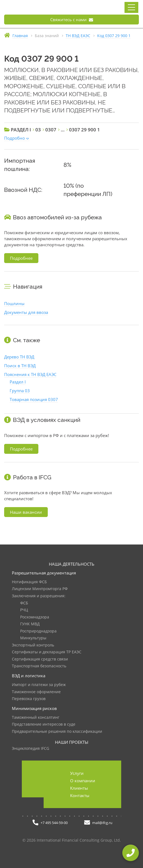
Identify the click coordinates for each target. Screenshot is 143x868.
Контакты (80, 795)
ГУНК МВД (30, 624)
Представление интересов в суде (44, 724)
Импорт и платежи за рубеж (39, 685)
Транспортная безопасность (39, 666)
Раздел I (18, 382)
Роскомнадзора (35, 617)
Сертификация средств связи (40, 659)
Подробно (14, 138)
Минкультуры (33, 638)
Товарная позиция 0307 (34, 399)
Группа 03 (20, 391)
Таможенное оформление (36, 692)
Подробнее (21, 258)
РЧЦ (24, 610)
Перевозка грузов (29, 699)
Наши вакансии (26, 512)
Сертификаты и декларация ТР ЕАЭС (47, 652)
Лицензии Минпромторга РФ (40, 589)
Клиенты (79, 788)
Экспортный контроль (33, 645)
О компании (83, 781)
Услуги (77, 773)
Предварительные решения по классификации (57, 732)
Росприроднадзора (38, 631)
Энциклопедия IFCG (31, 749)
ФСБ (24, 603)
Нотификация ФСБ (29, 582)
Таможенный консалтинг (36, 718)
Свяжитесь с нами (72, 20)
